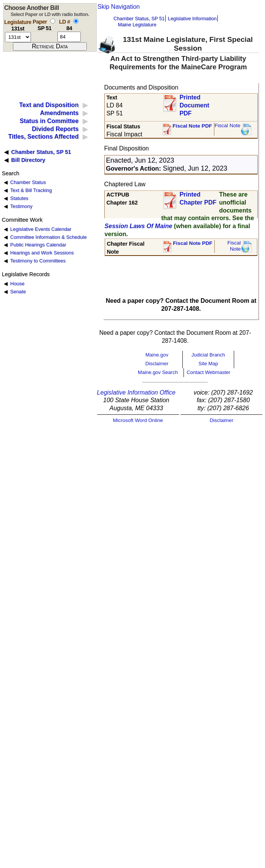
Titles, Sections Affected (43, 137)
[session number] (18, 37)
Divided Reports (55, 129)
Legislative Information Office (136, 392)
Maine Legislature (137, 25)
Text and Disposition (49, 105)
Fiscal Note (227, 125)
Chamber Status (28, 182)
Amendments (59, 113)
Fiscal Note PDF (192, 126)
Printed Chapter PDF (198, 198)
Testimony (21, 206)
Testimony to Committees (38, 261)
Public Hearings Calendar (38, 245)
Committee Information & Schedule (49, 237)
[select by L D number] (76, 21)
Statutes (19, 198)
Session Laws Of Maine (139, 226)
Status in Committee (49, 121)
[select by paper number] (53, 21)
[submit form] (50, 46)
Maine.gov (157, 355)
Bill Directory (28, 160)
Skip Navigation (119, 7)
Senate (18, 292)
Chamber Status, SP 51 (139, 18)
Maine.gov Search (158, 372)
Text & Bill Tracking (31, 190)
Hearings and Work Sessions (42, 253)
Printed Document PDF (194, 103)
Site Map (208, 364)
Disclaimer (157, 364)
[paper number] (44, 37)
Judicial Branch (208, 355)
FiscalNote (234, 246)
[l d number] (69, 37)
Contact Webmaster (208, 372)
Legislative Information (192, 18)
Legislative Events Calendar (41, 229)
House (17, 284)
